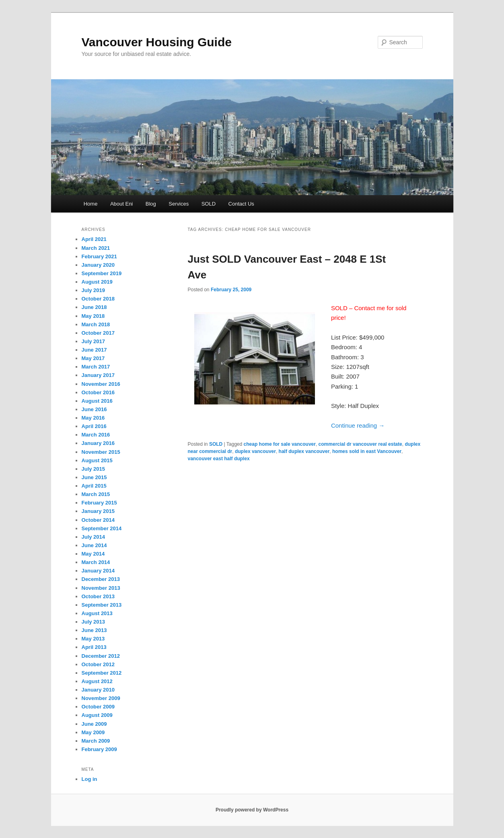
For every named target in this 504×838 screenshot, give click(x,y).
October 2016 (98, 392)
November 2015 (101, 452)
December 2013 (101, 579)
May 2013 (93, 639)
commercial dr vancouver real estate (360, 444)
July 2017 (94, 341)
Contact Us (241, 204)
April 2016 (94, 426)
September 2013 (102, 605)
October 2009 (98, 707)
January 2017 (98, 375)
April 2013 (94, 647)
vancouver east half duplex (219, 459)
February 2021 (99, 256)
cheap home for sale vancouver (280, 444)
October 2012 (98, 664)
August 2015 (97, 460)
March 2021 (96, 248)
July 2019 (94, 290)
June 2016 (94, 409)
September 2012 (102, 673)
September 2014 (102, 528)
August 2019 (97, 282)
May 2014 (93, 554)
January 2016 (98, 443)
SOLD (209, 204)
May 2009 (93, 732)
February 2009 (99, 749)
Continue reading (358, 425)
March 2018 (96, 324)
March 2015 (96, 494)
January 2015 (98, 511)
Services (179, 204)
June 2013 (94, 630)
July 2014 (94, 537)
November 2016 (101, 384)
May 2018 (93, 316)
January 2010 (98, 690)
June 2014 (94, 545)
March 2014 (96, 562)
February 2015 (99, 503)
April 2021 (94, 239)
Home (91, 204)
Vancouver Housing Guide (157, 42)
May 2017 (93, 358)
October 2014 (98, 520)
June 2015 (94, 477)
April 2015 (94, 486)
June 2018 (94, 307)
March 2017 (96, 367)
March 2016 (96, 435)
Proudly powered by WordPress (252, 810)
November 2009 (101, 698)
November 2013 (101, 588)
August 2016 (97, 401)
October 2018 (98, 299)
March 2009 (96, 741)
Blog (151, 204)
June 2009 (94, 724)
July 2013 (94, 622)
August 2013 (97, 613)
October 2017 (98, 333)
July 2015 (94, 469)
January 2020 (98, 265)
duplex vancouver (255, 451)
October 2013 (98, 596)
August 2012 (97, 681)
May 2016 (93, 418)
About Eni (121, 204)
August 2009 (97, 715)
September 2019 (102, 273)
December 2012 (101, 656)
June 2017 (94, 350)
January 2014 (98, 571)
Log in (89, 779)
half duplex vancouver (304, 451)
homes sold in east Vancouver (367, 451)
